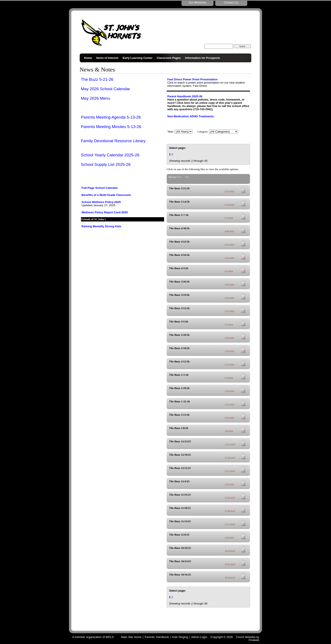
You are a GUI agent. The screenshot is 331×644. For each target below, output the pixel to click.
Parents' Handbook (157, 637)
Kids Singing (180, 637)
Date (179, 177)
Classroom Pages (169, 58)
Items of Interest (107, 58)
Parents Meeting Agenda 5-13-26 (111, 117)
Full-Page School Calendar (100, 188)
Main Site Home (131, 637)
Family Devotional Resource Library (113, 141)
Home (88, 58)
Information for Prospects (202, 58)
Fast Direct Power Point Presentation (192, 79)
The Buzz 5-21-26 (97, 79)
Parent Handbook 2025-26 (185, 96)
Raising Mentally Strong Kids (101, 226)
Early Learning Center (138, 58)
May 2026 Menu (96, 98)
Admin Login (199, 637)
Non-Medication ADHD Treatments (191, 116)
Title (187, 177)
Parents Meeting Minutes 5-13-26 (111, 127)
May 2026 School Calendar (106, 89)
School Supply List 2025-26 (106, 164)
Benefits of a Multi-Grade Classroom (106, 195)
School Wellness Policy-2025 (101, 202)
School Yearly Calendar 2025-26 (110, 155)
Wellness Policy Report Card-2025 (105, 212)
